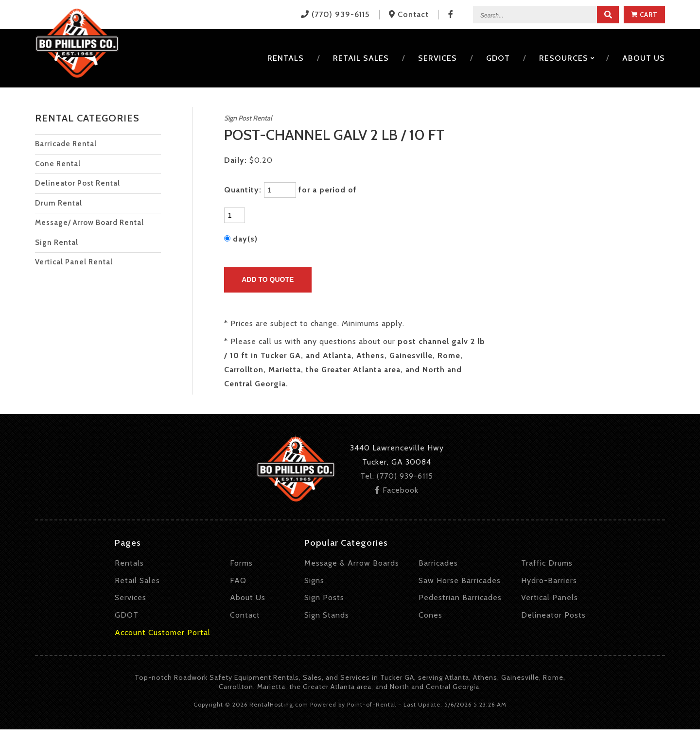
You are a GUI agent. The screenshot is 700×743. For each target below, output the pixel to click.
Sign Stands (327, 615)
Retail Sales (361, 58)
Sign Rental (57, 242)
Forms (241, 563)
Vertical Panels (550, 597)
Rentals (286, 58)
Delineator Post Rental (78, 183)
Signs (314, 580)
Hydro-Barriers (549, 580)
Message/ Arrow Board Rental (89, 223)
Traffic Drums (547, 563)
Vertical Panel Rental (74, 262)
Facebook (397, 490)
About (644, 58)
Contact (245, 615)
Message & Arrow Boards (352, 563)
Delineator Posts (553, 615)
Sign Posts (324, 597)
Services (437, 58)
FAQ (238, 580)
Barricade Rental (66, 144)
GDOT (498, 58)
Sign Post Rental (248, 118)
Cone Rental (58, 164)
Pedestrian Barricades (460, 597)
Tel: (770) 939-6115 (397, 476)
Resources (566, 58)
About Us (248, 597)
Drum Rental (59, 203)
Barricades (438, 563)
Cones (430, 615)
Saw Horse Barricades (460, 580)
